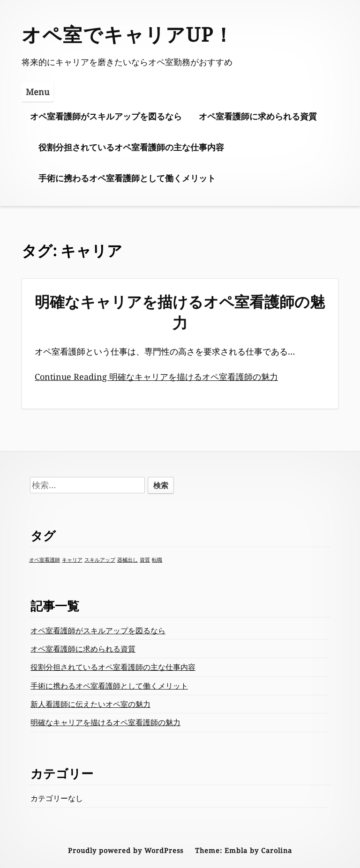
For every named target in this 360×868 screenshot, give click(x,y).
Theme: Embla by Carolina (244, 850)
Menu (37, 92)
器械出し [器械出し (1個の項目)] (127, 560)
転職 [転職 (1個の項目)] (157, 560)
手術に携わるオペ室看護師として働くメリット (127, 178)
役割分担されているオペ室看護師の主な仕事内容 (131, 147)
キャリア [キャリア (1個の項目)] (72, 560)
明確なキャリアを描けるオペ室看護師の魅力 (180, 312)
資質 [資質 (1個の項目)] (145, 560)
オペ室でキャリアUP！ (128, 34)
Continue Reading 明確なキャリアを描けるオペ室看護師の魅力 (156, 377)
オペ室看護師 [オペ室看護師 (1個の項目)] (45, 560)
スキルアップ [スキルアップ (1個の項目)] (100, 560)
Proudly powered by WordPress (126, 850)
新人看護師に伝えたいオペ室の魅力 (90, 704)
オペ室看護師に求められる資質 (258, 116)
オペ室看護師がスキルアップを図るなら (106, 116)
